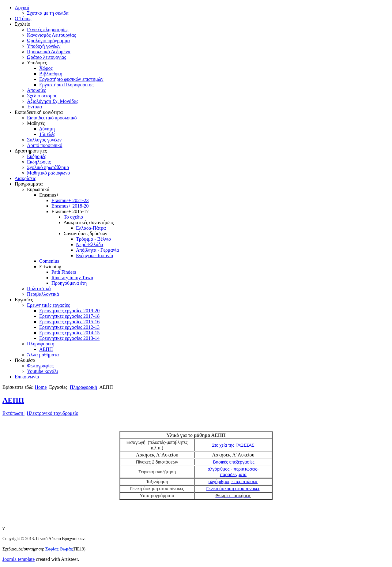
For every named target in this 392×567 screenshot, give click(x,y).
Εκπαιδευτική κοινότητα (39, 112)
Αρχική (22, 8)
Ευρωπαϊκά (38, 189)
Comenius (49, 261)
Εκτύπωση (13, 413)
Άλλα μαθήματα (43, 355)
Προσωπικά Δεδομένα (49, 52)
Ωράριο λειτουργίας (47, 57)
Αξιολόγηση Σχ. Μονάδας (53, 101)
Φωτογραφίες (40, 366)
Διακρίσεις (25, 178)
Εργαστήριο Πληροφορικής (66, 85)
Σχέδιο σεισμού (42, 96)
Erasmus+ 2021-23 (70, 200)
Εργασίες (24, 300)
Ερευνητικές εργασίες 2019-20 (69, 311)
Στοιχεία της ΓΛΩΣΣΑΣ (233, 445)
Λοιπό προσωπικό (45, 145)
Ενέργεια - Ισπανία (95, 255)
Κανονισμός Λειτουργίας (51, 35)
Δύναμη (47, 129)
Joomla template (19, 559)
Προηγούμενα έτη (69, 283)
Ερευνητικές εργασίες (48, 305)
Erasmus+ (49, 195)
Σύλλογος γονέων (44, 140)
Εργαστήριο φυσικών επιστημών (71, 79)
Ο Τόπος (23, 19)
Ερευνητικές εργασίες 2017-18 (69, 316)
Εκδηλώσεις (39, 162)
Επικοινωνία (27, 377)
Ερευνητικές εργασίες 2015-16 (69, 322)
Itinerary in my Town (72, 278)
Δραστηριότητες (31, 151)
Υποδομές (37, 63)
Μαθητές (36, 123)
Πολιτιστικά (39, 289)
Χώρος (46, 68)
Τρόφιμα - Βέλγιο (93, 239)
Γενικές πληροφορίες (48, 30)
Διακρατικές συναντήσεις (89, 222)
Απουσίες (36, 90)
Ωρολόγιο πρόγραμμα (48, 41)
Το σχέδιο (73, 217)
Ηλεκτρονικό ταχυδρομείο (53, 413)
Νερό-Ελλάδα (90, 244)
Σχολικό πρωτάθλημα (48, 167)
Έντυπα (34, 107)
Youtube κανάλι (42, 371)
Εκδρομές (37, 156)
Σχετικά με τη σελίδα (48, 13)
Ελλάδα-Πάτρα (91, 228)
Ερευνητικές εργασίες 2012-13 (69, 327)
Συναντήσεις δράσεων (85, 233)
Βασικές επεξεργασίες (233, 462)
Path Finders (64, 272)
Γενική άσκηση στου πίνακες (233, 489)
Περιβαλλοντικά (43, 294)
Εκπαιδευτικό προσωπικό (52, 118)
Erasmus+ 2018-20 (70, 206)
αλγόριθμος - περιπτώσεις (233, 482)
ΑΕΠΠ (46, 349)
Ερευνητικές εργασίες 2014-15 (69, 333)
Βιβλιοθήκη (51, 74)
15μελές (47, 134)
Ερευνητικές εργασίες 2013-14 (69, 338)
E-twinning (50, 267)
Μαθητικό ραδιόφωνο (48, 173)
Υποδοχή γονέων (44, 46)
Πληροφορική (41, 344)
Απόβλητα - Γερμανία (98, 250)
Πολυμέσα (25, 360)
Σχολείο (23, 24)
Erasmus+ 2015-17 (70, 211)
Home (41, 387)
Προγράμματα (29, 184)
